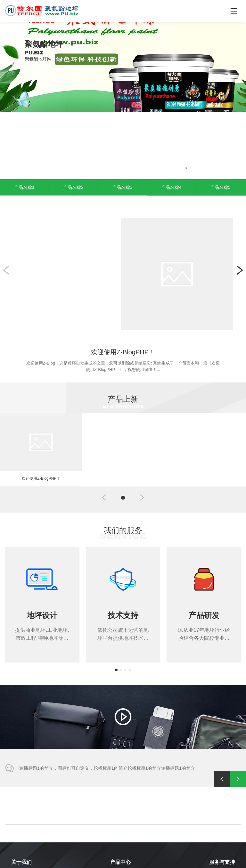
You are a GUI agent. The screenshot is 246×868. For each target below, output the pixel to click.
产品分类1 (120, 805)
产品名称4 (171, 117)
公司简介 (20, 805)
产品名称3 (122, 117)
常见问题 (217, 815)
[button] (173, 98)
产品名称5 (220, 117)
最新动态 (217, 834)
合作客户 (20, 824)
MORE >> (34, 70)
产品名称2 (73, 117)
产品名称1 (24, 117)
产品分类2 (120, 815)
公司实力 (20, 815)
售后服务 (217, 805)
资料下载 (217, 824)
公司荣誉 (20, 834)
